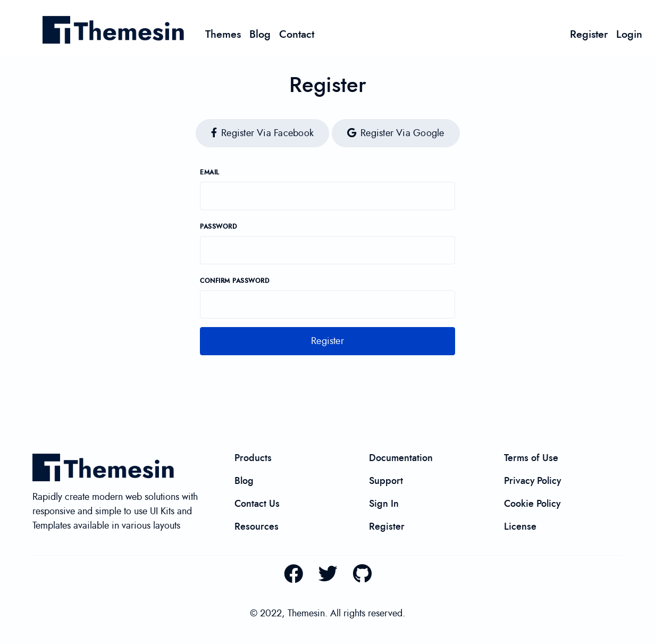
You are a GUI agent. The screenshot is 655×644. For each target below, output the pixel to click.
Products (253, 458)
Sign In (384, 504)
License (520, 526)
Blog (260, 34)
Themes (223, 34)
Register (589, 34)
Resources (257, 526)
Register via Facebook (262, 133)
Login (629, 34)
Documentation (401, 458)
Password (218, 227)
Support (386, 481)
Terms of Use (531, 458)
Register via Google (396, 133)
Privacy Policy (532, 481)
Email (210, 173)
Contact (297, 34)
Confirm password (234, 281)
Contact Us (257, 504)
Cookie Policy (532, 504)
